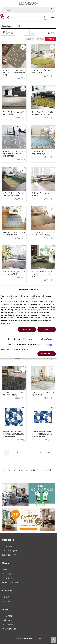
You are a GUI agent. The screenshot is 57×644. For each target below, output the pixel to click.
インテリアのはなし (10, 551)
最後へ (48, 452)
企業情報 (6, 597)
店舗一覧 (6, 570)
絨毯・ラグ (36, 470)
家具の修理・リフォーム (12, 555)
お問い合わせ (7, 620)
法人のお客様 (7, 601)
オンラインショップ (19, 470)
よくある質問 (7, 616)
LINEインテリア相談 (10, 582)
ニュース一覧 (7, 546)
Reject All (27, 329)
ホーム (5, 470)
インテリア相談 (8, 578)
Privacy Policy (6, 323)
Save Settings (47, 354)
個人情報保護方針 (9, 629)
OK (47, 329)
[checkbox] (49, 345)
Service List (30, 339)
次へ (40, 452)
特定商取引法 (7, 624)
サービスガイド (8, 574)
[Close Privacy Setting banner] (53, 290)
